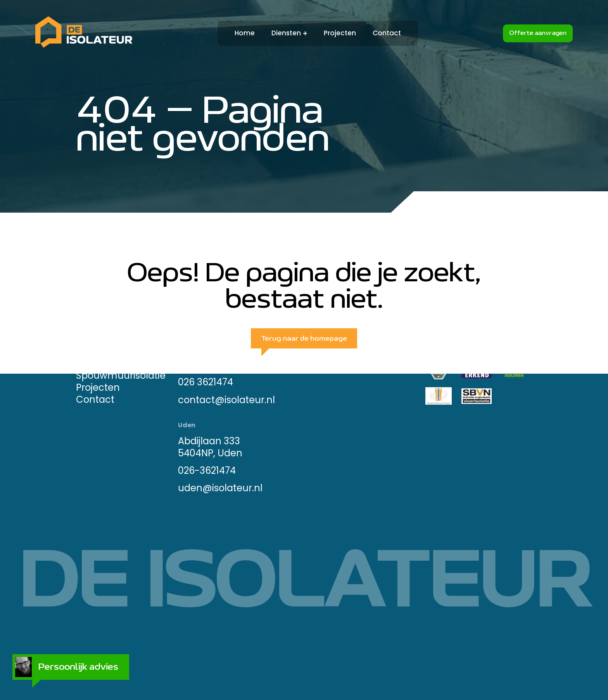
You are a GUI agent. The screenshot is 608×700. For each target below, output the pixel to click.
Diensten (286, 33)
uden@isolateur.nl (220, 488)
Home (245, 33)
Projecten (340, 33)
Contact (387, 33)
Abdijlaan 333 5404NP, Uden (210, 447)
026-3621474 (207, 470)
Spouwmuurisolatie (121, 375)
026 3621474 (206, 382)
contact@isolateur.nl (226, 399)
